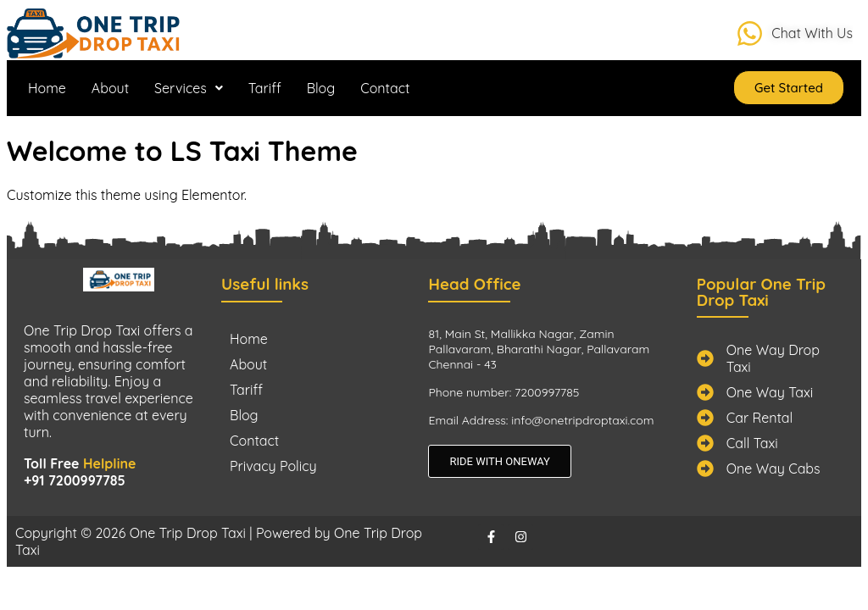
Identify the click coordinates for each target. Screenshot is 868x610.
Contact (385, 88)
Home (47, 88)
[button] (189, 88)
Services (189, 88)
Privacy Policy (273, 466)
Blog (321, 88)
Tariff (265, 88)
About (110, 88)
